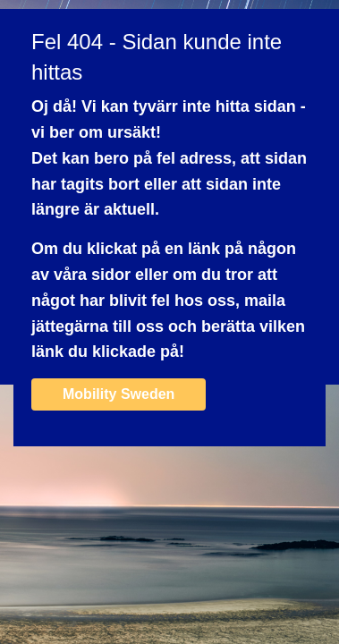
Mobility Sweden (119, 394)
